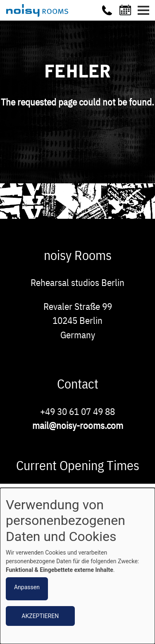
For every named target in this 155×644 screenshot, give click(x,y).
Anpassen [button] (27, 587)
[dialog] (77, 566)
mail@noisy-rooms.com (78, 425)
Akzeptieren (40, 616)
